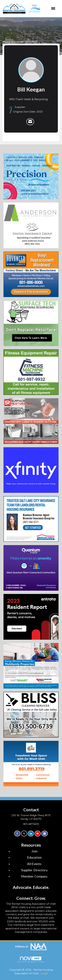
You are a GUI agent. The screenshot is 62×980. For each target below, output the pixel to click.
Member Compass (34, 876)
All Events (34, 864)
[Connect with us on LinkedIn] (31, 834)
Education (34, 857)
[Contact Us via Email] (45, 834)
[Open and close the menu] (42, 8)
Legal (44, 973)
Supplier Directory (34, 870)
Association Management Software (31, 959)
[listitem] (30, 122)
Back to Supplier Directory (20, 42)
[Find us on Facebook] (17, 834)
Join (34, 851)
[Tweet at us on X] (24, 834)
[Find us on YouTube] (38, 834)
